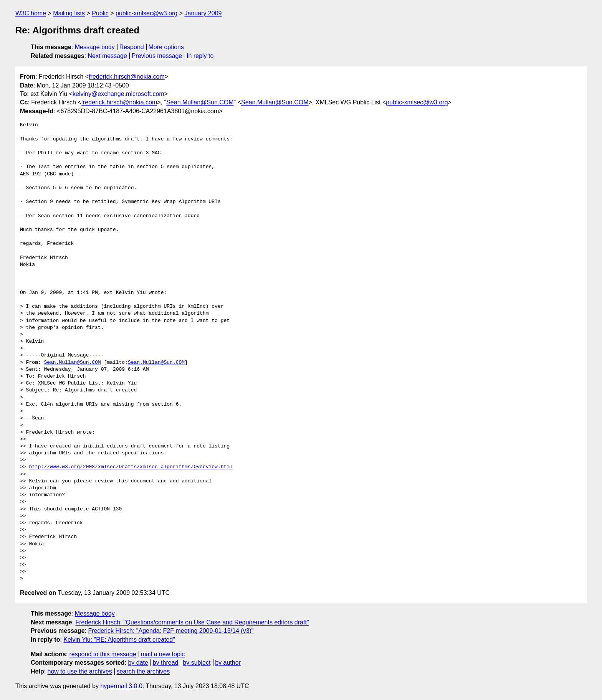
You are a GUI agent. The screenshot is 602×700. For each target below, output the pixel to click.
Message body (95, 47)
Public (100, 13)
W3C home (31, 13)
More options (166, 47)
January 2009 (203, 13)
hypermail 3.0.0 (121, 686)
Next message (107, 56)
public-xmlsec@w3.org (146, 13)
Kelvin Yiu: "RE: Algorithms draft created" (119, 640)
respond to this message (103, 654)
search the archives (143, 671)
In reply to (200, 56)
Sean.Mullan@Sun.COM (200, 102)
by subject (197, 663)
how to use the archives (80, 671)
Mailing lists (69, 13)
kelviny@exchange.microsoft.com (118, 94)
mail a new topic (163, 654)
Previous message (157, 56)
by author (228, 663)
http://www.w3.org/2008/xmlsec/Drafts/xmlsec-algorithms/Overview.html (131, 467)
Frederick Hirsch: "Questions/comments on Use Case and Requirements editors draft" (192, 622)
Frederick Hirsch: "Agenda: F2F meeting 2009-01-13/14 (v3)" (171, 631)
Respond (132, 47)
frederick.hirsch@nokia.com (127, 77)
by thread (166, 663)
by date (138, 663)
